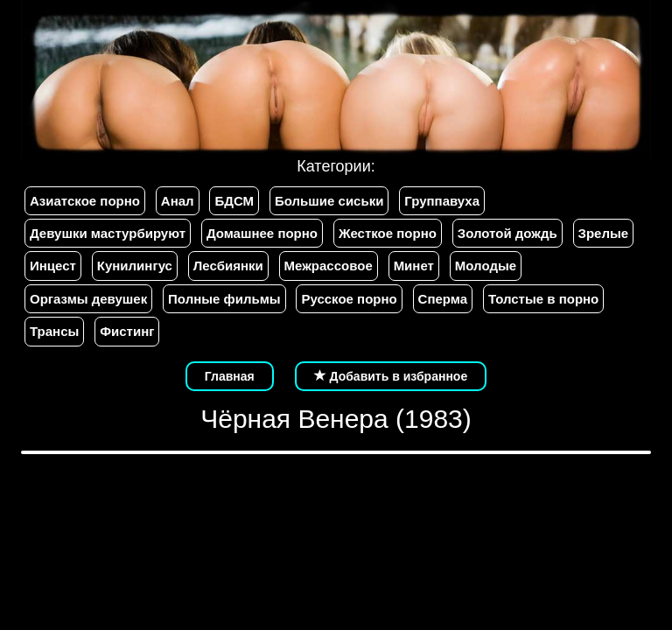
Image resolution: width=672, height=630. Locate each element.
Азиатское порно (85, 201)
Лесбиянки (228, 266)
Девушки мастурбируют (108, 233)
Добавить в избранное (391, 376)
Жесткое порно (388, 233)
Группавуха (442, 201)
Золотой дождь (507, 233)
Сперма (443, 299)
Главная (230, 376)
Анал (178, 201)
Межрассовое (329, 266)
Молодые (486, 266)
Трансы (54, 331)
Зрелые (604, 233)
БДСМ (234, 201)
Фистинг (127, 331)
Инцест (53, 266)
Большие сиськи (329, 201)
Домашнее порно (262, 233)
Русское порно (349, 299)
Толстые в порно (543, 299)
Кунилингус (135, 266)
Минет (414, 266)
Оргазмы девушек (88, 299)
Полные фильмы (224, 299)
